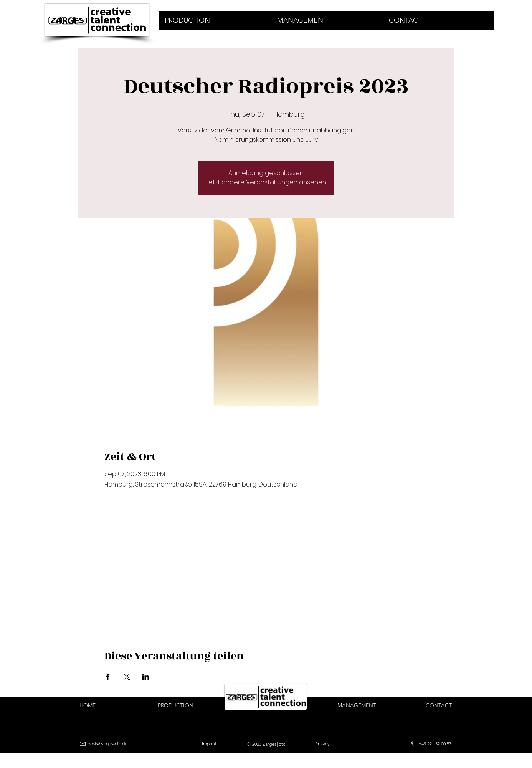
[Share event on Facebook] (108, 677)
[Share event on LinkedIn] (146, 677)
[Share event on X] (127, 677)
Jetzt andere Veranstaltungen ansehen (266, 182)
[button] (215, 20)
